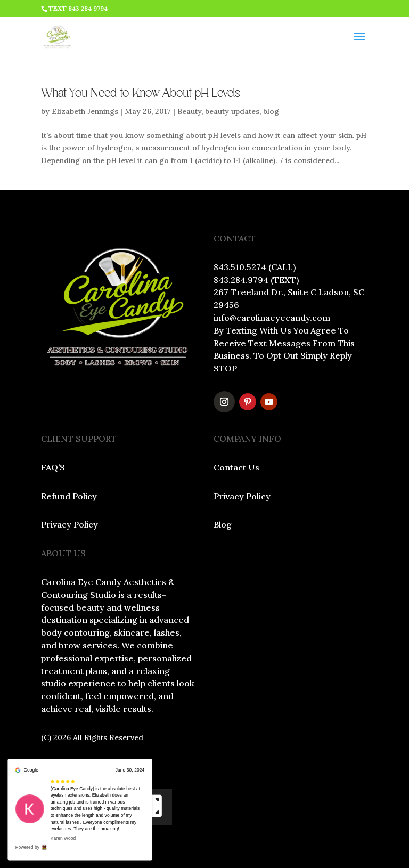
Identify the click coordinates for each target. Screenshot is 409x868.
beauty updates (232, 111)
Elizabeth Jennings (85, 111)
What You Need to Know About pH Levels (141, 93)
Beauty (189, 111)
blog (271, 111)
